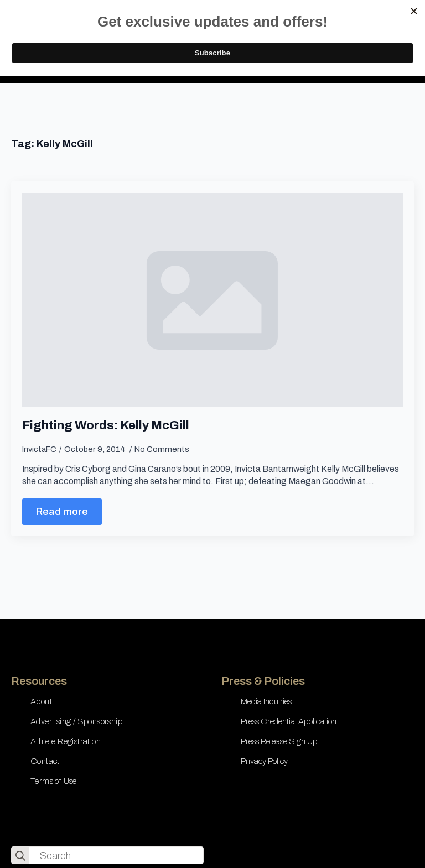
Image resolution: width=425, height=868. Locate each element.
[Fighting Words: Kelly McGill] (212, 300)
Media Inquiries (266, 701)
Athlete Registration (66, 741)
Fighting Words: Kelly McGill (106, 425)
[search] (20, 856)
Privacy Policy (264, 761)
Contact (45, 761)
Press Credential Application (289, 721)
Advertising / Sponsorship (76, 721)
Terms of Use (54, 781)
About (41, 701)
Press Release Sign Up (279, 741)
